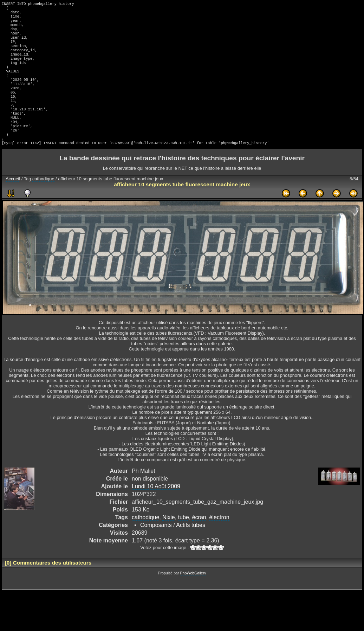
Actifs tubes (191, 549)
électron (219, 541)
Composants (156, 549)
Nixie (169, 541)
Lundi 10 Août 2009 (156, 510)
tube (184, 541)
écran (199, 541)
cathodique (43, 203)
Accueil (13, 203)
